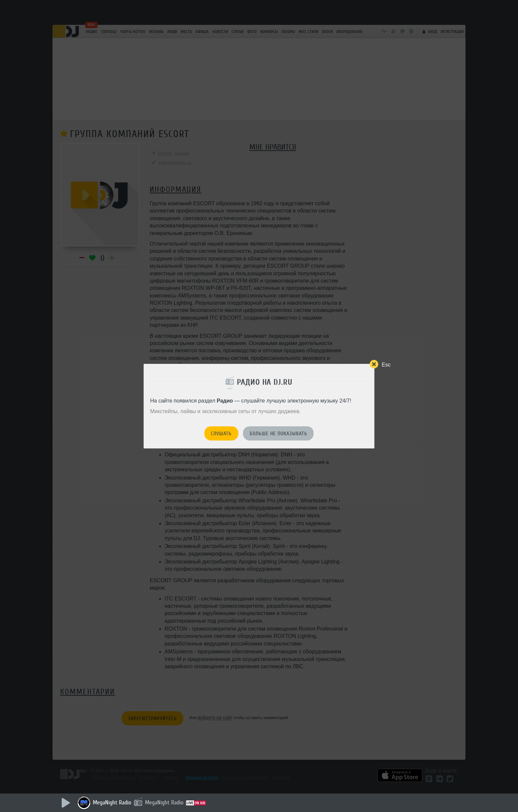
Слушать (221, 434)
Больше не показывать (278, 434)
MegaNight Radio (112, 802)
